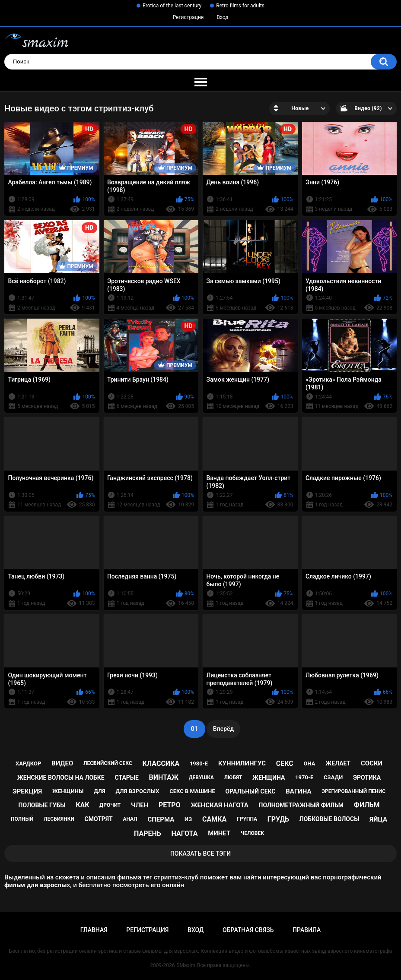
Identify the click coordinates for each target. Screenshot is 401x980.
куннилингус (242, 763)
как (82, 805)
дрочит (110, 805)
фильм (367, 805)
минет (219, 833)
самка (214, 819)
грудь (278, 819)
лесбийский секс (108, 763)
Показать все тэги (200, 854)
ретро (170, 805)
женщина (269, 778)
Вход (222, 17)
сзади (333, 777)
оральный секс (250, 791)
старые (126, 778)
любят (233, 778)
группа (247, 819)
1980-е (199, 763)
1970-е (304, 777)
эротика (367, 778)
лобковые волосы (329, 819)
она (310, 763)
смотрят (99, 819)
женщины (68, 791)
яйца (378, 819)
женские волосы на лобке (61, 778)
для (100, 791)
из (188, 819)
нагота (184, 833)
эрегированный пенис (353, 791)
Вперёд (223, 729)
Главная (94, 930)
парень (148, 833)
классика (161, 763)
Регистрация (188, 17)
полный (22, 819)
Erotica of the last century (172, 6)
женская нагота (219, 805)
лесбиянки (59, 819)
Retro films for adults (240, 6)
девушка (201, 778)
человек (252, 833)
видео (62, 763)
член (140, 805)
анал (130, 819)
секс (285, 763)
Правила (307, 930)
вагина (298, 791)
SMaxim (186, 965)
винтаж (164, 777)
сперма (161, 819)
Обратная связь (248, 930)
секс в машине (192, 791)
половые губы (42, 805)
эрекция (27, 791)
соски (372, 763)
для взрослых (138, 791)
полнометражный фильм (301, 805)
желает (338, 763)
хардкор (28, 763)
